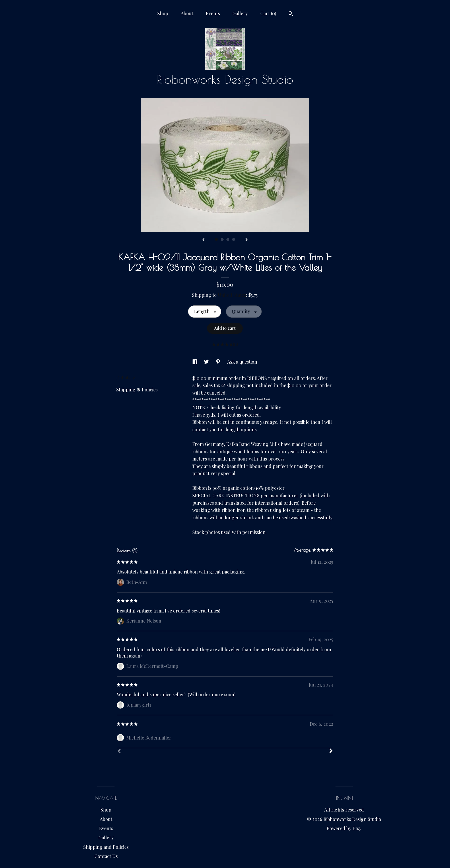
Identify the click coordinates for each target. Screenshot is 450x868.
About (187, 13)
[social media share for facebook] (195, 362)
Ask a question (242, 362)
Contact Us (106, 856)
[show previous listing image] (203, 240)
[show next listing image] (247, 240)
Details (126, 378)
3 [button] (228, 239)
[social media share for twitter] (207, 362)
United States (232, 295)
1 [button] (216, 239)
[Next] (331, 751)
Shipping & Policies (137, 390)
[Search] (291, 14)
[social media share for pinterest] (219, 362)
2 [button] (222, 239)
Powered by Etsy (344, 828)
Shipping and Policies (106, 847)
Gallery (240, 13)
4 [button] (234, 239)
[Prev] (119, 752)
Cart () (268, 13)
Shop (163, 13)
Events (213, 13)
